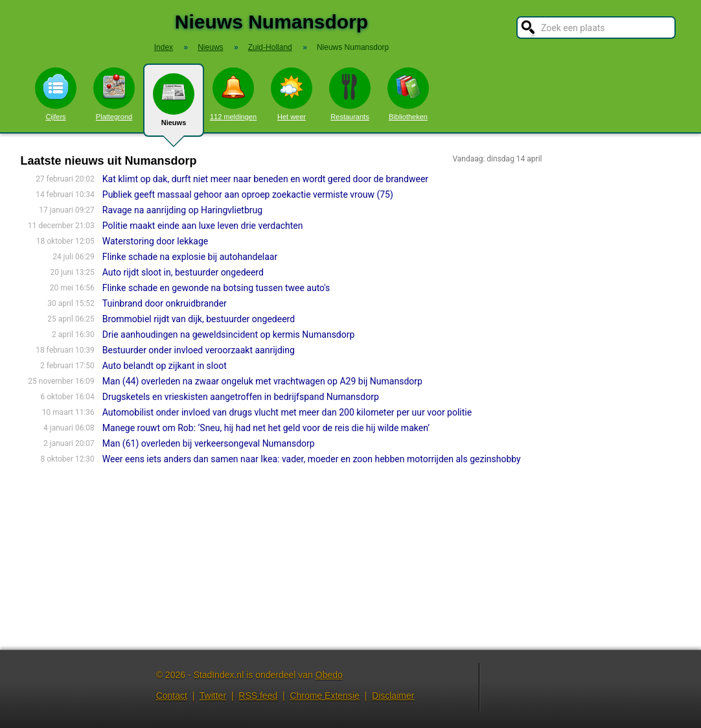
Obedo (329, 675)
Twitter (213, 696)
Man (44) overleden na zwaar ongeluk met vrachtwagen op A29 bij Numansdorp (262, 381)
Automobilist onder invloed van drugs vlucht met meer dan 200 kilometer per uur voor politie (287, 412)
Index (164, 47)
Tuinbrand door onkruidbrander (165, 303)
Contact (172, 696)
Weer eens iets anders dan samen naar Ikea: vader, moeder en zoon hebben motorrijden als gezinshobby (312, 459)
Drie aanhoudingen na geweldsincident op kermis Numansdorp (229, 335)
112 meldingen (233, 94)
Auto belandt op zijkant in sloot (165, 366)
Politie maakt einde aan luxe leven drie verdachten (203, 226)
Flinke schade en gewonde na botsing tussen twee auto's (216, 288)
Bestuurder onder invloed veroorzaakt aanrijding (199, 350)
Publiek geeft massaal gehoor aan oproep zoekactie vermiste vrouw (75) (248, 194)
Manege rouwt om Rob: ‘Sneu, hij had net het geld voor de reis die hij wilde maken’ (266, 428)
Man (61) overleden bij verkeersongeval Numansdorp (209, 443)
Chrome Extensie (324, 696)
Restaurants (350, 94)
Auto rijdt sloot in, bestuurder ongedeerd (183, 272)
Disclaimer (393, 696)
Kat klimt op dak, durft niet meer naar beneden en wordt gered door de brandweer (265, 179)
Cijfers (56, 94)
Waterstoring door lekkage (155, 241)
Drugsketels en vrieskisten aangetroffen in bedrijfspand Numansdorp (241, 397)
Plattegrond (114, 94)
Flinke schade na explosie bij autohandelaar (190, 257)
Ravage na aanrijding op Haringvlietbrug (182, 210)
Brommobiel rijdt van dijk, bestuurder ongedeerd (199, 319)
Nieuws (174, 105)
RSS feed (258, 696)
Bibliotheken (408, 94)
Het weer (292, 94)
